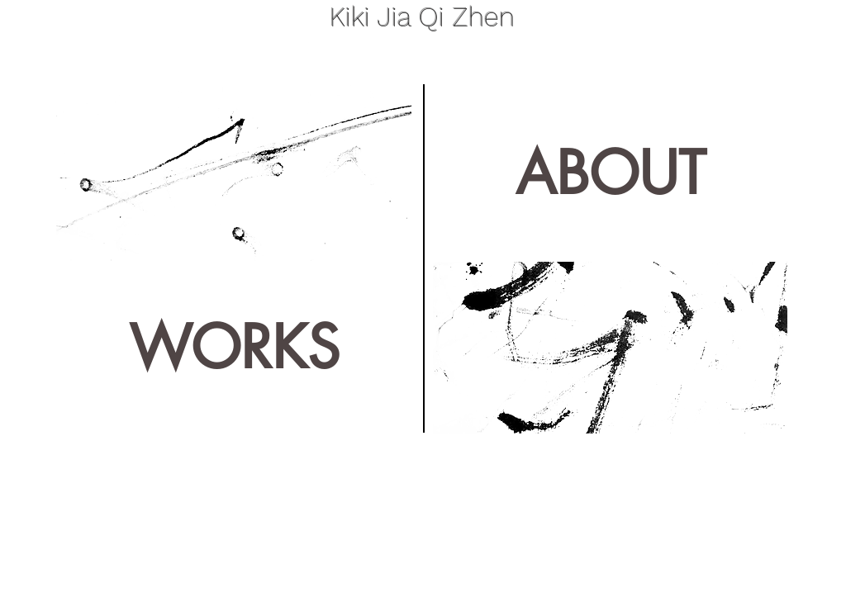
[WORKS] (234, 348)
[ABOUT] (610, 173)
